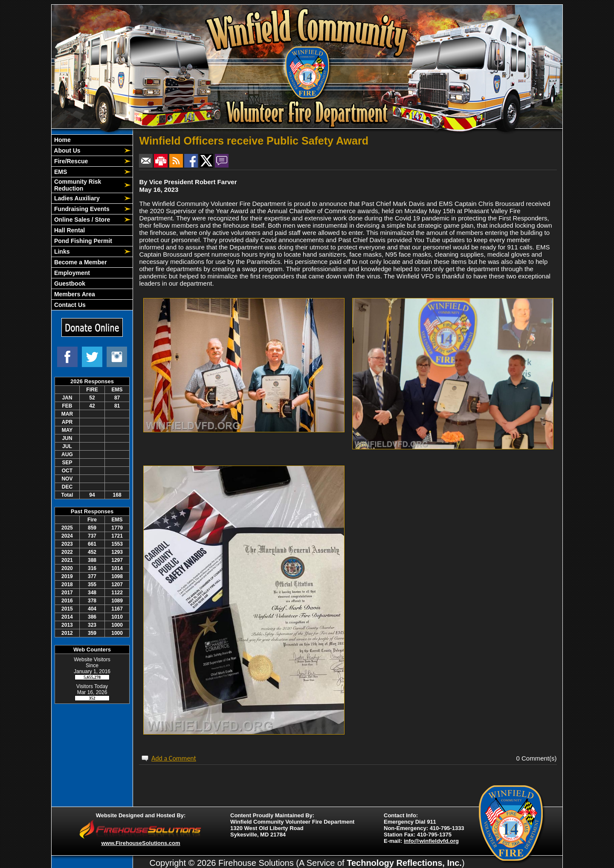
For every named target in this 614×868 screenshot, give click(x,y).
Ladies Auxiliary (76, 198)
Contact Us (69, 305)
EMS (60, 172)
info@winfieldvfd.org (431, 841)
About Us (67, 150)
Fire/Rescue (70, 161)
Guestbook (69, 284)
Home (62, 140)
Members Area (74, 294)
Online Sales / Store (81, 220)
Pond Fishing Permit (82, 241)
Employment (71, 273)
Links (61, 252)
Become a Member (80, 262)
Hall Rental (69, 230)
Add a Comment (174, 758)
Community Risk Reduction (77, 185)
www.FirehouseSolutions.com (140, 843)
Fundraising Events (81, 209)
